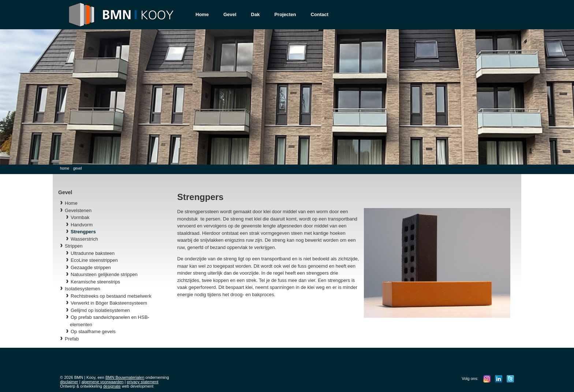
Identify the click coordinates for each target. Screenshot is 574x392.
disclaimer (69, 382)
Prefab (72, 339)
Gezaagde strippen (91, 267)
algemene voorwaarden (103, 382)
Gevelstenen (78, 210)
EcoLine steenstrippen (94, 260)
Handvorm (82, 225)
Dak (256, 14)
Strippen (74, 246)
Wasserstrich (84, 239)
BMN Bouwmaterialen (125, 377)
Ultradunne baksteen (93, 253)
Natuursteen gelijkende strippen (104, 274)
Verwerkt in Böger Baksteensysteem (109, 303)
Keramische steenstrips (95, 282)
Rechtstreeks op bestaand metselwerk (111, 296)
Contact (320, 14)
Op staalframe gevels (93, 331)
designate (112, 386)
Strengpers (83, 232)
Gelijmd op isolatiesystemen (100, 310)
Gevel (230, 14)
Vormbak (80, 217)
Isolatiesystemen (83, 289)
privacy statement (142, 382)
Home (202, 14)
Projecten (285, 14)
